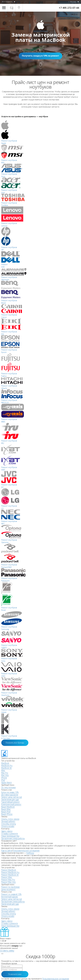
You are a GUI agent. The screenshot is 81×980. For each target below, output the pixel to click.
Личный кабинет (8, 821)
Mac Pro (5, 773)
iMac (3, 770)
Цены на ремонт (8, 889)
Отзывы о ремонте (10, 834)
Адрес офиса (7, 831)
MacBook (5, 763)
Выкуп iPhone (7, 814)
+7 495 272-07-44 (69, 8)
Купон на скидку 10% (10, 792)
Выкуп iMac (6, 809)
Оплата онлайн (8, 826)
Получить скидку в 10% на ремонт (40, 56)
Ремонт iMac (7, 877)
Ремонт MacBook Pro (10, 872)
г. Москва (72, 2)
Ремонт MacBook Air (10, 875)
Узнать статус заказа (10, 819)
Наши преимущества (10, 836)
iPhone (4, 778)
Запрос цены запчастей (12, 797)
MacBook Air (6, 768)
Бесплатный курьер (10, 897)
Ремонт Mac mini (8, 882)
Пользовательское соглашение (26, 851)
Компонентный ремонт (11, 804)
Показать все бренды (15, 743)
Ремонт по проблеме (10, 887)
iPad (3, 780)
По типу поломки (8, 787)
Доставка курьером (10, 795)
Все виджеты (7, 2)
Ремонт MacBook (9, 870)
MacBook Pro (7, 766)
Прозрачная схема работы (13, 838)
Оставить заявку (7, 951)
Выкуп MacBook (8, 807)
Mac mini (5, 775)
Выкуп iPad (6, 812)
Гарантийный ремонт (11, 802)
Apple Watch (6, 783)
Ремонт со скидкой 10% (11, 894)
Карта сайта (7, 851)
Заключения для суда (10, 800)
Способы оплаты (9, 824)
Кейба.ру (30, 853)
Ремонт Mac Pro (8, 880)
